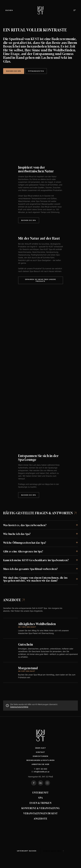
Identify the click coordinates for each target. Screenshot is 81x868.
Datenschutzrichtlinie (19, 707)
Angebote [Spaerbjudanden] (14, 600)
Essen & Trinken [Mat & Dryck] (40, 803)
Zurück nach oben (54, 851)
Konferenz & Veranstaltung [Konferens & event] (41, 808)
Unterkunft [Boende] (41, 792)
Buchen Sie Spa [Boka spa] (29, 220)
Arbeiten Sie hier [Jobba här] (40, 764)
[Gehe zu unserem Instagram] (47, 783)
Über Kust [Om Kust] (40, 748)
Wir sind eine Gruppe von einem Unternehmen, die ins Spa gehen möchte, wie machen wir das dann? (35, 579)
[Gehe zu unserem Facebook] (34, 783)
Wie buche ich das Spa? (17, 534)
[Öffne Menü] (9, 10)
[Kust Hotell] (40, 10)
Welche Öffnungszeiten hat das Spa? (25, 542)
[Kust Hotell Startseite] (40, 735)
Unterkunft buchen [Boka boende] (27, 851)
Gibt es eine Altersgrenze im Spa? (23, 551)
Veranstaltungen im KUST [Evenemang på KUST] (40, 813)
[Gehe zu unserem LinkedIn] (41, 783)
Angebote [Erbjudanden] (40, 818)
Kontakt (40, 752)
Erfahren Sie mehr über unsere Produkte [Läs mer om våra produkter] (41, 280)
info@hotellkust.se (42, 772)
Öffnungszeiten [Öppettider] (36, 71)
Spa (40, 798)
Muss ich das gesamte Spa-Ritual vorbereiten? (31, 569)
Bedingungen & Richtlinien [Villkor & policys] (40, 760)
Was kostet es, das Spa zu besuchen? (25, 525)
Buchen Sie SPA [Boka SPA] (14, 71)
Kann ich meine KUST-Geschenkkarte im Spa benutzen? (36, 560)
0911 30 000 (42, 769)
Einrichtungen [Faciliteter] (41, 756)
